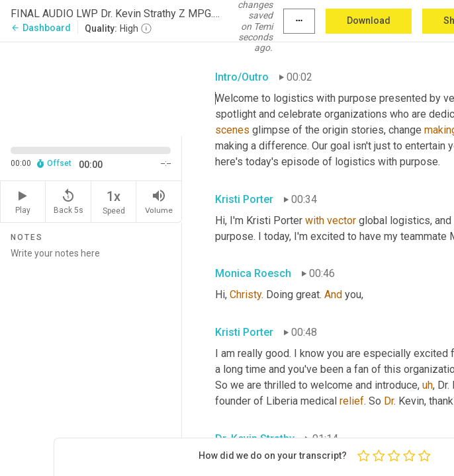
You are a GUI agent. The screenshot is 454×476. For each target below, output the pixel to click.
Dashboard (41, 28)
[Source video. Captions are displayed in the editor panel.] (91, 88)
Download (369, 20)
